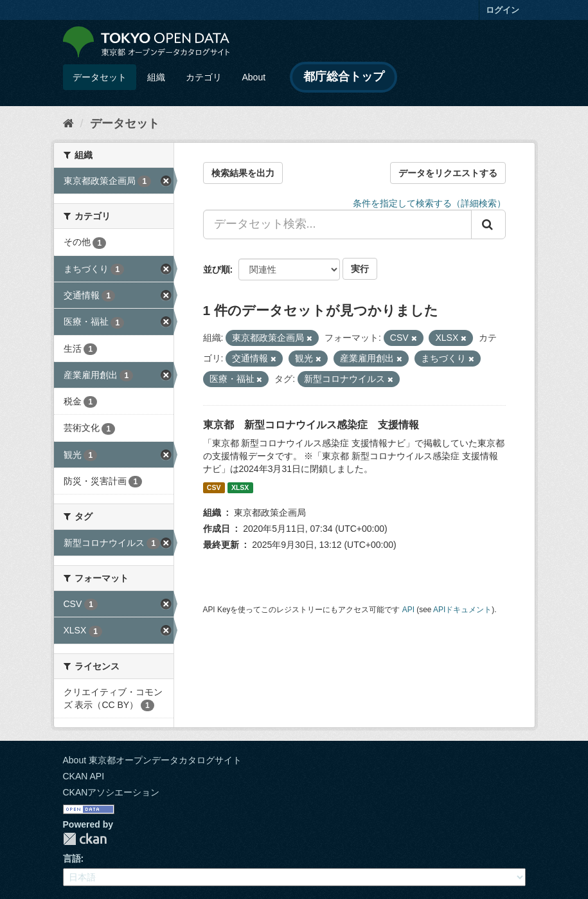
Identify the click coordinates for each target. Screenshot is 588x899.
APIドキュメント (462, 610)
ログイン (503, 10)
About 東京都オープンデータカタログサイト (152, 760)
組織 (156, 77)
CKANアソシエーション (111, 792)
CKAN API (84, 776)
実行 (360, 269)
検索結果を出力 (243, 173)
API (408, 610)
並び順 (217, 269)
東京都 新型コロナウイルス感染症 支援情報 (311, 425)
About (254, 77)
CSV (214, 487)
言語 (72, 858)
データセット (100, 77)
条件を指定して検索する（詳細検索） (429, 203)
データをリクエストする (448, 173)
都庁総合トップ (344, 77)
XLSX (240, 487)
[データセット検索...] (337, 224)
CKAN (85, 839)
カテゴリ (204, 77)
